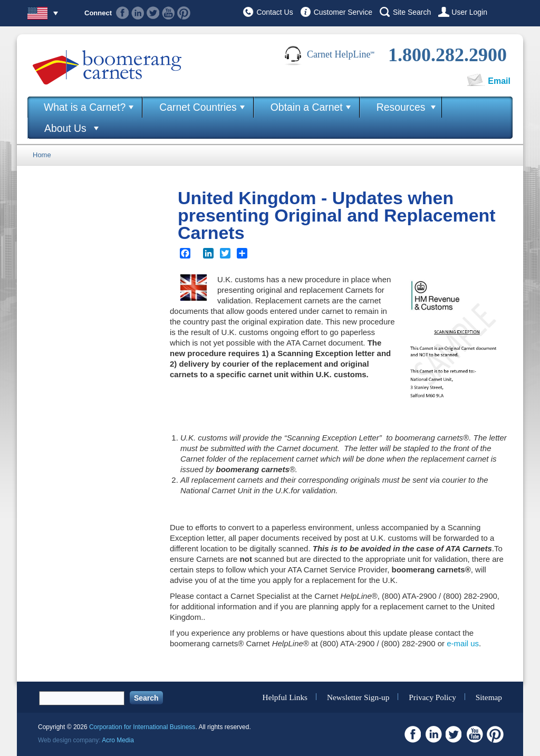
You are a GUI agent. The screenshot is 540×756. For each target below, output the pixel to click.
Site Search (412, 12)
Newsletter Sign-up (358, 697)
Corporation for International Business (142, 727)
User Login (469, 12)
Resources (401, 107)
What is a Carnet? (85, 107)
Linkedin (138, 13)
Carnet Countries (198, 107)
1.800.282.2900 (447, 55)
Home (42, 155)
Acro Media (118, 740)
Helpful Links (285, 697)
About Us (65, 128)
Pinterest (184, 13)
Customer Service (343, 12)
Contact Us (274, 12)
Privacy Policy (432, 697)
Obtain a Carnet (307, 107)
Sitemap (489, 697)
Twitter (153, 13)
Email (499, 81)
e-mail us (463, 643)
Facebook (123, 13)
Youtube (168, 13)
